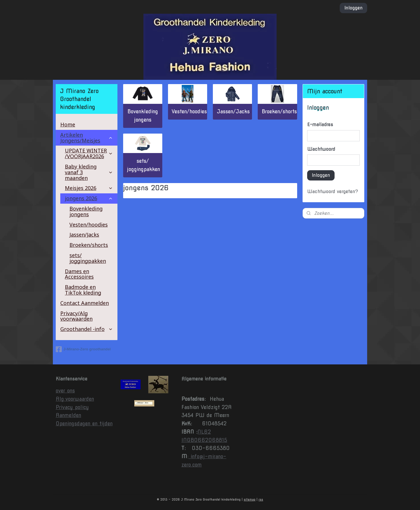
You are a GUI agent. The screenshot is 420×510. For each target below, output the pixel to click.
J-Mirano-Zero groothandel (83, 349)
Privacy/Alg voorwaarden (76, 316)
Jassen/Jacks (233, 111)
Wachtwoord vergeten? (333, 192)
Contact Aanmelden (85, 303)
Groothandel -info (87, 329)
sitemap (250, 499)
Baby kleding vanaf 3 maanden (89, 172)
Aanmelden (68, 415)
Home (68, 124)
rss (261, 499)
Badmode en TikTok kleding (83, 290)
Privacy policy (72, 407)
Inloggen (353, 8)
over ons (65, 391)
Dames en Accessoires (79, 274)
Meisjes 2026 (89, 188)
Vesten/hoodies (189, 111)
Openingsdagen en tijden (84, 423)
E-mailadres (320, 125)
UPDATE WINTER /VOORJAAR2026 (89, 153)
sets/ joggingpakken (143, 165)
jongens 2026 (89, 198)
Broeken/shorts (279, 111)
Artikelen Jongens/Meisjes (87, 138)
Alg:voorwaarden (75, 399)
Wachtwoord (321, 149)
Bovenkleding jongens (143, 116)
